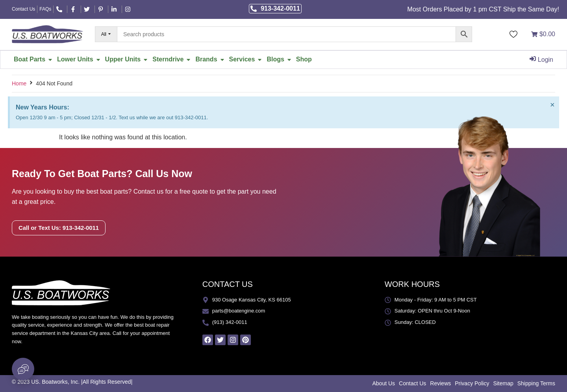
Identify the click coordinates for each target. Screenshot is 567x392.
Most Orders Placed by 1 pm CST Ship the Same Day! (483, 9)
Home (19, 83)
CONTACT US (228, 284)
